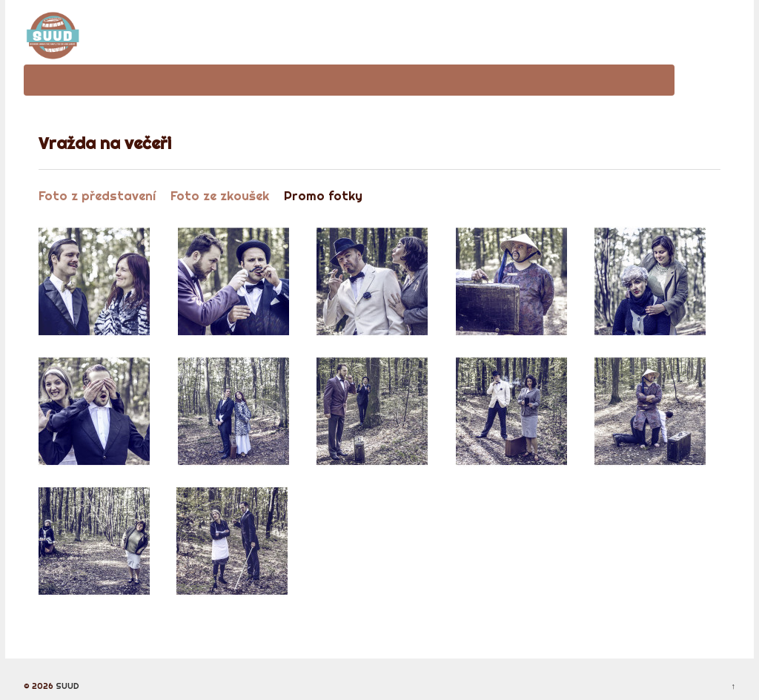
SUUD (66, 686)
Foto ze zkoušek (220, 195)
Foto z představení (97, 195)
